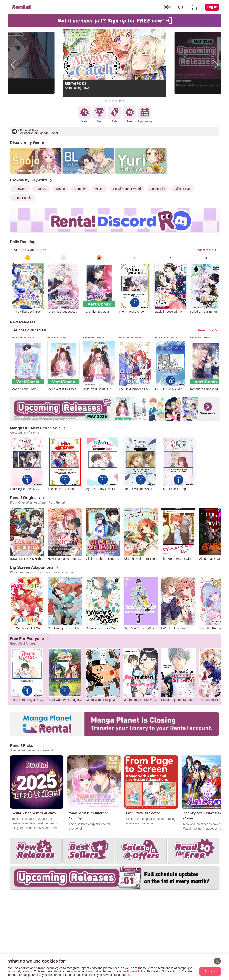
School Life (158, 189)
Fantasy (41, 189)
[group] (28, 284)
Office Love (182, 189)
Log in (212, 7)
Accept (210, 971)
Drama (60, 189)
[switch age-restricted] (167, 7)
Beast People (22, 198)
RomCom (20, 189)
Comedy (80, 189)
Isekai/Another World (127, 189)
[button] (106, 101)
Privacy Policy (136, 971)
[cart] (195, 7)
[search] (181, 7)
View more (206, 250)
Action (99, 189)
